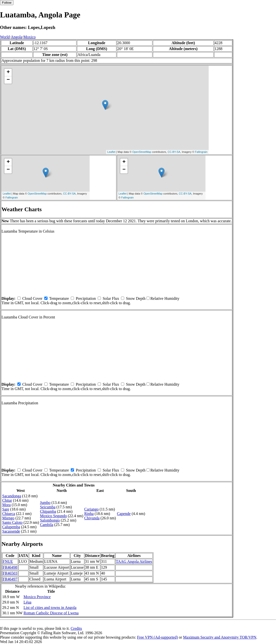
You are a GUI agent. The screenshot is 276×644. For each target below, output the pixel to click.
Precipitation (86, 298)
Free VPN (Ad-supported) (157, 637)
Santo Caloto (12, 522)
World (5, 37)
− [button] (8, 80)
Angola (17, 37)
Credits (76, 628)
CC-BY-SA (174, 152)
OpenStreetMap (142, 152)
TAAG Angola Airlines (134, 561)
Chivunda (92, 518)
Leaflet (111, 152)
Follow (7, 3)
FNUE (8, 561)
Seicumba (48, 507)
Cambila (47, 525)
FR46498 (10, 567)
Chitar (7, 500)
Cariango (91, 509)
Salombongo (50, 520)
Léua (27, 602)
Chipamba (48, 511)
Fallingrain (201, 152)
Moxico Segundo (53, 516)
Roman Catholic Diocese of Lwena (51, 613)
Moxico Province (37, 597)
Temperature (59, 298)
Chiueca (9, 514)
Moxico (30, 37)
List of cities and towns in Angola (50, 608)
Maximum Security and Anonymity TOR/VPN (220, 637)
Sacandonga (12, 496)
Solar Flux (111, 298)
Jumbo (45, 503)
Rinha (89, 514)
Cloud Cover (32, 298)
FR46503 (10, 573)
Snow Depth (136, 298)
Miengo (8, 518)
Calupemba (11, 527)
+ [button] (8, 72)
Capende (124, 514)
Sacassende (11, 531)
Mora (6, 505)
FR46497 (10, 579)
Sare (6, 509)
